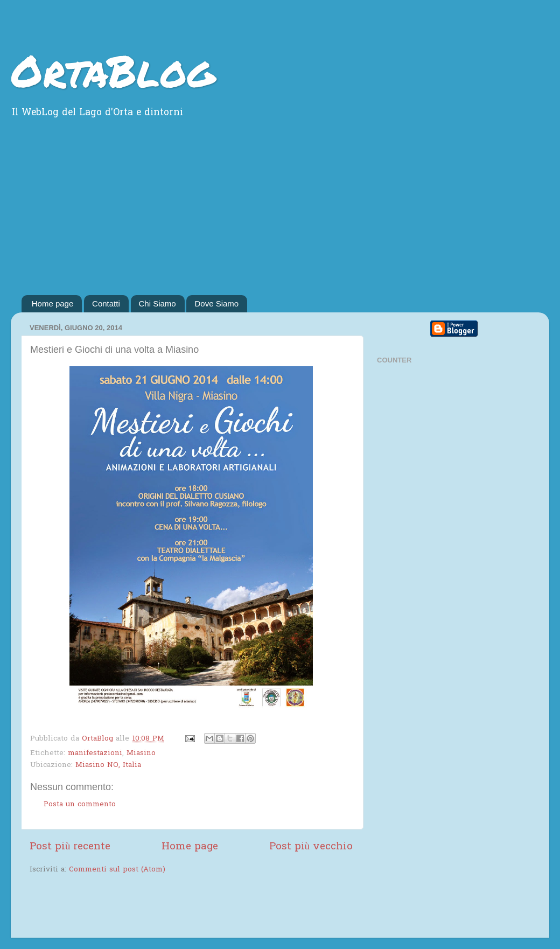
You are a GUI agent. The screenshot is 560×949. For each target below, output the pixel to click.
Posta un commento (80, 805)
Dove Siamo (216, 303)
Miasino (141, 753)
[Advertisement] (280, 214)
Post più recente (70, 847)
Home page (53, 303)
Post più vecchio (311, 847)
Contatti (106, 303)
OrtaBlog (113, 70)
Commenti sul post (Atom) (117, 870)
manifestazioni (95, 753)
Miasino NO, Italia (108, 765)
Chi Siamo (157, 303)
